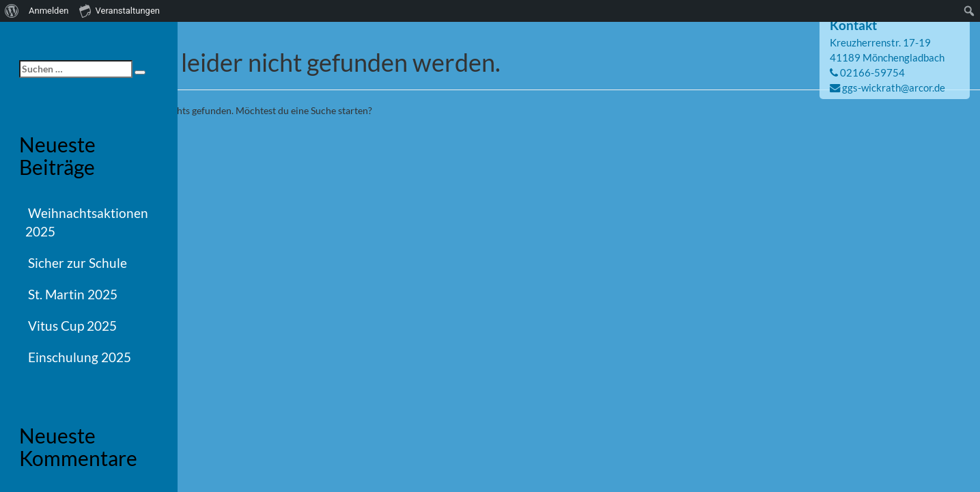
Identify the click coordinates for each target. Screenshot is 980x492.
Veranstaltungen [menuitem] (120, 10)
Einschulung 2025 (80, 357)
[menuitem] (12, 11)
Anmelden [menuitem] (49, 11)
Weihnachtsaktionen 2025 (87, 222)
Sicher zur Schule (78, 263)
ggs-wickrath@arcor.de (894, 87)
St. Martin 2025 (73, 294)
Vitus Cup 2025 (72, 326)
